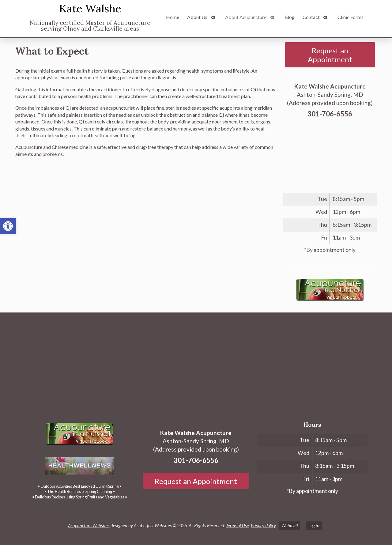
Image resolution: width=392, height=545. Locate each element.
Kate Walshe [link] (90, 8)
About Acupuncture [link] (246, 17)
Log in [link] (314, 526)
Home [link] (173, 17)
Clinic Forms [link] (351, 17)
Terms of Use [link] (237, 526)
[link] (8, 226)
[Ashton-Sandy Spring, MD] (196, 363)
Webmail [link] (290, 526)
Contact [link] (311, 17)
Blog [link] (290, 17)
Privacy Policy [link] (263, 526)
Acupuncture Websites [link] (89, 526)
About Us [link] (197, 17)
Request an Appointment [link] (330, 55)
